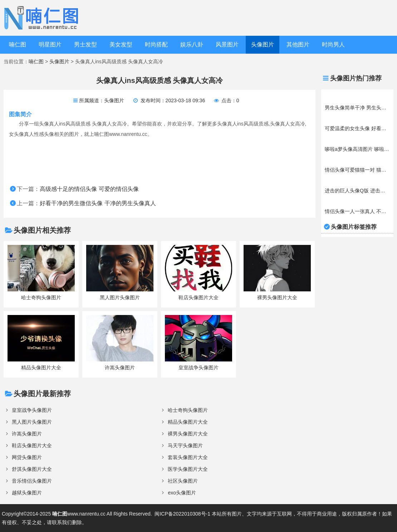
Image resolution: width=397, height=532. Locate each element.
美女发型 (121, 45)
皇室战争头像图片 (32, 410)
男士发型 (85, 45)
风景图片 (227, 45)
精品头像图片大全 (188, 422)
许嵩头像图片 (27, 434)
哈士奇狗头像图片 (188, 410)
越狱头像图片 (27, 493)
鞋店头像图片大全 (32, 445)
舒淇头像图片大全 (32, 469)
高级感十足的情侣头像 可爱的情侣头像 (89, 189)
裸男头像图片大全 (188, 434)
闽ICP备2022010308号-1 (182, 514)
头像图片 (263, 45)
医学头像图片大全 (188, 469)
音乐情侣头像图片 (32, 481)
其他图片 (298, 45)
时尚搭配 (156, 45)
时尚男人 (333, 45)
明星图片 (50, 45)
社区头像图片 (183, 481)
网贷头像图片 (27, 457)
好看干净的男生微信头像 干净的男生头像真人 (98, 203)
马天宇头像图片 (185, 445)
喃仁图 (18, 45)
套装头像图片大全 (188, 457)
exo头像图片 (182, 493)
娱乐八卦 (192, 45)
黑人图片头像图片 (32, 422)
